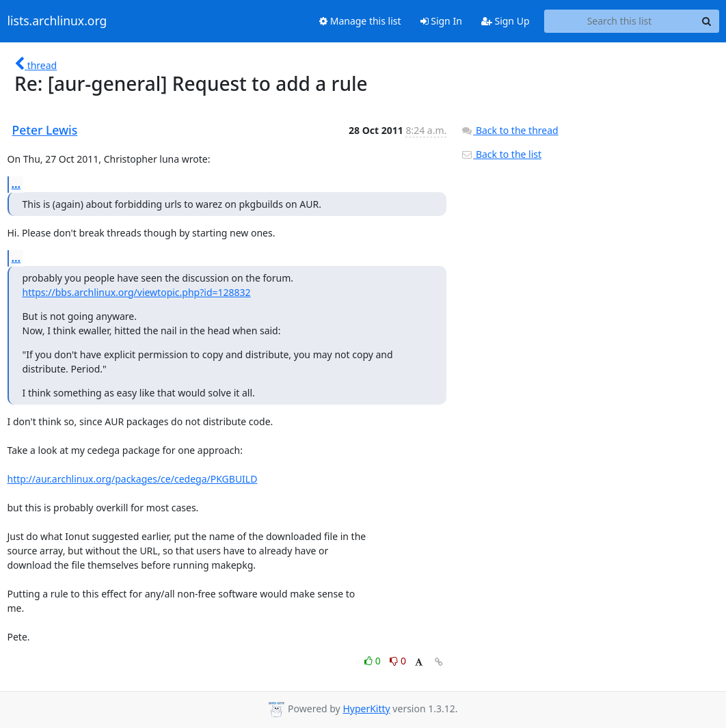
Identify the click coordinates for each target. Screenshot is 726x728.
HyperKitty (366, 709)
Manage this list (360, 21)
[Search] (707, 21)
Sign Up (506, 21)
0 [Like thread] (374, 661)
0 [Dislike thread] (398, 661)
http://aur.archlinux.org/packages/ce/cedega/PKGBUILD (133, 479)
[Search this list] (620, 21)
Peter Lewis (45, 130)
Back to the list (501, 154)
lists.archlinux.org (57, 21)
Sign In (441, 21)
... (16, 184)
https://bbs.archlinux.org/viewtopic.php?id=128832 (137, 292)
